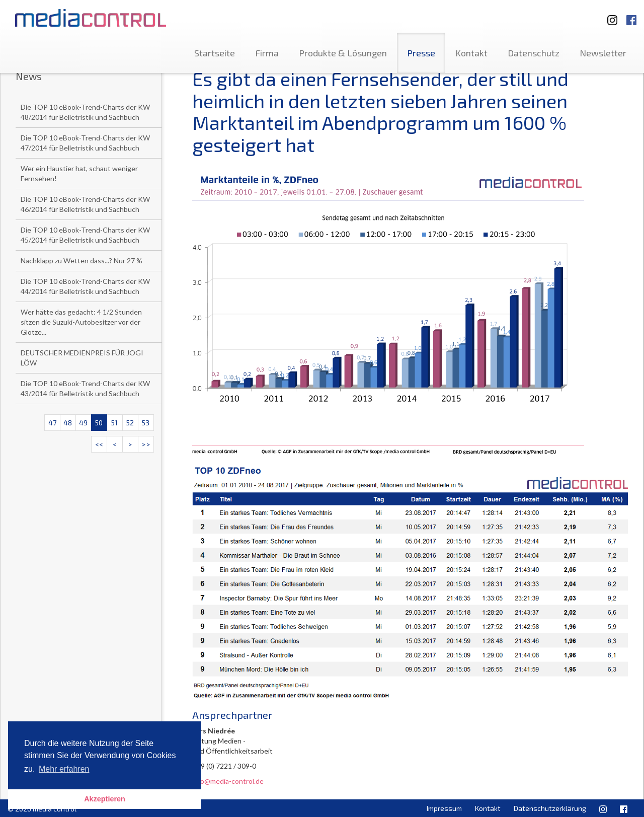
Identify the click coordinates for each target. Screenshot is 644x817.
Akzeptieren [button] (105, 799)
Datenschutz (534, 53)
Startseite (215, 53)
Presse (421, 53)
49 (83, 423)
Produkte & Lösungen (343, 53)
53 (146, 423)
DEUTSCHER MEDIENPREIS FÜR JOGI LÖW (82, 358)
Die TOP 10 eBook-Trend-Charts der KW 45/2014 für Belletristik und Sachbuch (85, 235)
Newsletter (603, 53)
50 (99, 423)
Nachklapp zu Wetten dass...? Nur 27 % (82, 261)
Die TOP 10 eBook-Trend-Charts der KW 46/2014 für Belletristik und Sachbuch (85, 204)
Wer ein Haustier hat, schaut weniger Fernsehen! (79, 173)
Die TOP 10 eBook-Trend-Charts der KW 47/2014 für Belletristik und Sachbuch (85, 143)
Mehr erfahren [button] (64, 769)
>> (146, 444)
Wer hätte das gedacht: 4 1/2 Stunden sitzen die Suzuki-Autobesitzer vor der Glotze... (81, 322)
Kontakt (471, 53)
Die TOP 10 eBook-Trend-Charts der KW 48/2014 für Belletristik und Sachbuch (85, 112)
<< (99, 444)
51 (114, 423)
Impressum (444, 808)
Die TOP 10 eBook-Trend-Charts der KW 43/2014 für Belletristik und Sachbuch (85, 388)
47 (52, 423)
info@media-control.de (228, 781)
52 (130, 423)
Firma (267, 53)
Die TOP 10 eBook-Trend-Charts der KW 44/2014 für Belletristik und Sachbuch (85, 286)
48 (68, 423)
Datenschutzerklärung (550, 808)
